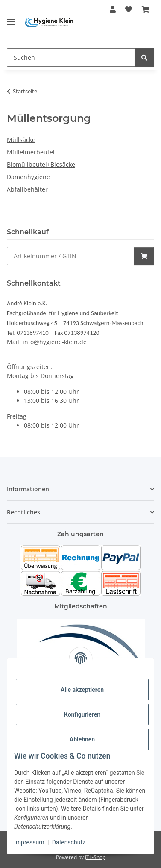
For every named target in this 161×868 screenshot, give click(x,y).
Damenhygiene (28, 177)
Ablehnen (82, 739)
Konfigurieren (82, 714)
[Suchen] (71, 58)
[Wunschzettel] (129, 9)
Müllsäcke (21, 140)
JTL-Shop (95, 857)
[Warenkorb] (146, 9)
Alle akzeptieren (82, 690)
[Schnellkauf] (70, 256)
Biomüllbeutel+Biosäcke (41, 164)
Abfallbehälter (27, 189)
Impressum (29, 842)
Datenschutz (69, 842)
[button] (113, 9)
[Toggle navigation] (11, 18)
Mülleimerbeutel (31, 152)
